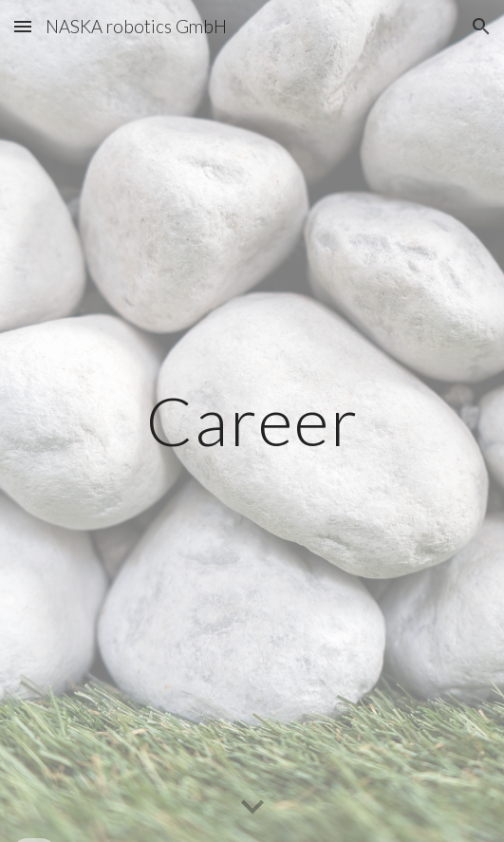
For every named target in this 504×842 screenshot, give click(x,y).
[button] (23, 26)
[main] (252, 421)
